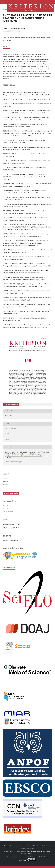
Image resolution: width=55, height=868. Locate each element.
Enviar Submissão (11, 493)
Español (5, 482)
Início (5, 10)
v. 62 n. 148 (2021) (21, 10)
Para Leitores (7, 506)
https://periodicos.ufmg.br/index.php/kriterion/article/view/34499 (24, 456)
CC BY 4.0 (23, 860)
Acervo (11, 10)
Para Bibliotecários (8, 512)
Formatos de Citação (14, 462)
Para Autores (7, 509)
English (5, 479)
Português (6, 484)
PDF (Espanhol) (12, 404)
